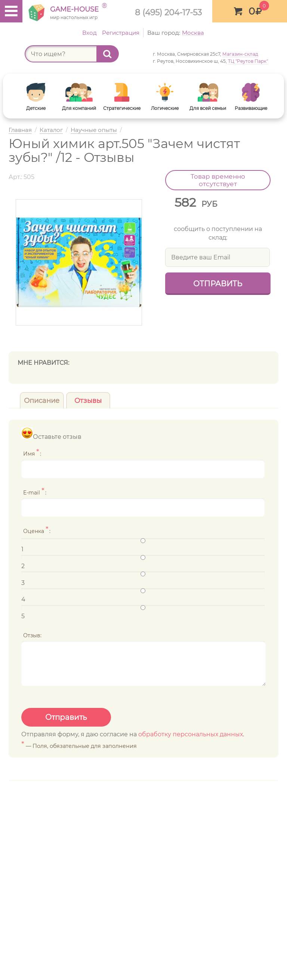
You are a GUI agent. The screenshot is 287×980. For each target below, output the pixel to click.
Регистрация (121, 33)
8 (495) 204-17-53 (168, 12)
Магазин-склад (240, 54)
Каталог (51, 130)
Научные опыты (94, 130)
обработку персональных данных (191, 734)
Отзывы (88, 401)
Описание (42, 401)
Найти (111, 54)
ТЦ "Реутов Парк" (248, 61)
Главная (20, 130)
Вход (90, 33)
